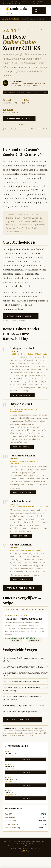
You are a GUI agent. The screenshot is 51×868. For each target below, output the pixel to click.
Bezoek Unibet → (21, 536)
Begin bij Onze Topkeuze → (22, 720)
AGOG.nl (14, 848)
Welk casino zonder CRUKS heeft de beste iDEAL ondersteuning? (26, 689)
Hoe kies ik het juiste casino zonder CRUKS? (26, 667)
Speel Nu (38, 11)
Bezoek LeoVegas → (22, 395)
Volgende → (34, 640)
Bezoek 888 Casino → (23, 492)
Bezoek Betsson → (22, 447)
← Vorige (16, 640)
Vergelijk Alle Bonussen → (23, 588)
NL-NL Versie (26, 851)
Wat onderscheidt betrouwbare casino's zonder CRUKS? (26, 659)
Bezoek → (26, 759)
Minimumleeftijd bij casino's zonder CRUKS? (26, 705)
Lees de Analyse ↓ (17, 124)
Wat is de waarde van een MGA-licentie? (26, 682)
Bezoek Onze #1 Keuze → (21, 316)
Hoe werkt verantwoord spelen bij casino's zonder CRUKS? (26, 698)
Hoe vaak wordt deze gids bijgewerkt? (26, 711)
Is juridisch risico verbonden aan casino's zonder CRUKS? (26, 674)
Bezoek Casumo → (22, 579)
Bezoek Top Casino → (19, 118)
